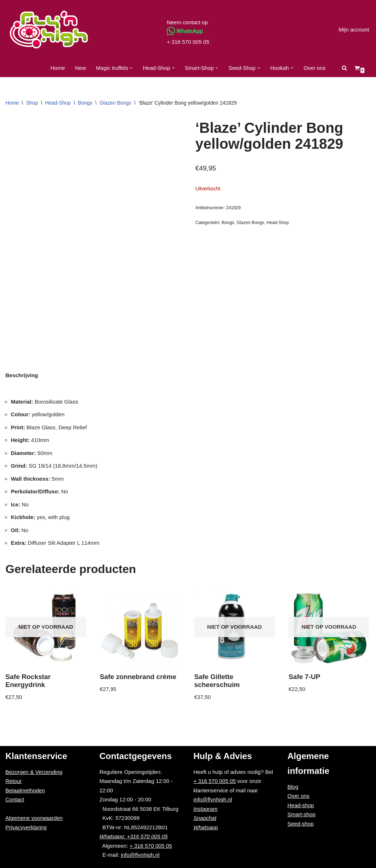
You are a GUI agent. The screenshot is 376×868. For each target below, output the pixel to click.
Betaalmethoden (25, 790)
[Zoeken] (344, 68)
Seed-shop (301, 824)
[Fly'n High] (49, 30)
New (81, 68)
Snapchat (205, 818)
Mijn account (354, 30)
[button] (131, 68)
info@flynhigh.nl (140, 855)
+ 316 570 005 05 (188, 42)
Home (57, 68)
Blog (293, 787)
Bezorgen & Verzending (34, 772)
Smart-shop (302, 814)
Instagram (206, 809)
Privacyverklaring (26, 827)
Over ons (315, 68)
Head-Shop (58, 103)
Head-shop (301, 805)
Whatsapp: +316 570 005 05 (134, 836)
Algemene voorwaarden (34, 818)
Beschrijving (22, 375)
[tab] (22, 375)
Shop (32, 103)
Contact (15, 799)
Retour (14, 781)
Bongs (85, 103)
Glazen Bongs (115, 103)
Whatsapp (206, 827)
